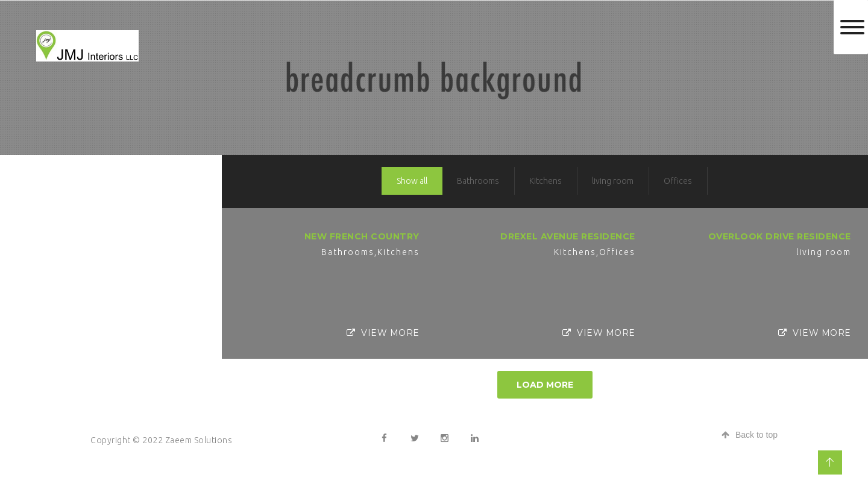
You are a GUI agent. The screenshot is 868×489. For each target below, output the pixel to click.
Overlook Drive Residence (780, 236)
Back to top (750, 435)
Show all (412, 181)
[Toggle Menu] (852, 27)
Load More (545, 385)
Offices (678, 181)
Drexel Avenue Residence (568, 236)
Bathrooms (478, 181)
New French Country (362, 236)
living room (613, 181)
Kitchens (546, 181)
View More (383, 333)
